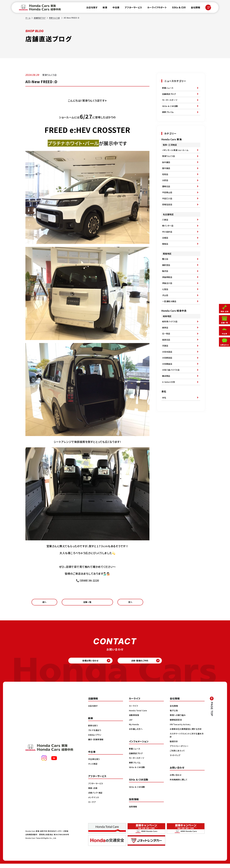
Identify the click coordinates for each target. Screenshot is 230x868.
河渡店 (165, 372)
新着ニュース (168, 88)
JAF (131, 724)
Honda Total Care (138, 715)
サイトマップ (175, 759)
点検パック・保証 (96, 797)
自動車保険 (134, 719)
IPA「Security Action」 (181, 729)
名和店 (165, 182)
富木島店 (166, 175)
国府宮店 (166, 283)
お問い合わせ (176, 779)
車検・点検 (93, 792)
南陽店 (165, 260)
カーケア (92, 806)
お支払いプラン (95, 739)
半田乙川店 (168, 209)
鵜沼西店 (166, 407)
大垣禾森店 (168, 379)
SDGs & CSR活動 (171, 109)
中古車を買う (94, 763)
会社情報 (194, 8)
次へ (130, 603)
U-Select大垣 (169, 413)
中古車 (114, 8)
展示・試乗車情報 (96, 744)
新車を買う (93, 730)
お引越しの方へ (136, 733)
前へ (44, 603)
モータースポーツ (170, 102)
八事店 (165, 232)
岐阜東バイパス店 (170, 345)
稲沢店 (165, 289)
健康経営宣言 (176, 724)
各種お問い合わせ (84, 664)
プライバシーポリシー (180, 750)
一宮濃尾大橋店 (170, 324)
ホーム (28, 18)
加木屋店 (166, 168)
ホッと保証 (93, 768)
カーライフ (134, 710)
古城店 (165, 253)
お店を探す (90, 8)
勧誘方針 (174, 746)
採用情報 (133, 811)
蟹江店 (165, 276)
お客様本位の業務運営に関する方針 (187, 733)
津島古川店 (168, 303)
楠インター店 (168, 239)
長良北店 (166, 365)
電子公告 (174, 715)
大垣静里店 (168, 393)
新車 (103, 8)
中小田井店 (168, 246)
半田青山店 (168, 203)
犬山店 (165, 317)
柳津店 (165, 352)
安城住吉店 (168, 216)
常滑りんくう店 (56, 18)
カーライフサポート (155, 8)
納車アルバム (168, 116)
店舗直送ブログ (41, 18)
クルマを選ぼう (95, 734)
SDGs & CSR (177, 8)
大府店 (165, 189)
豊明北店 (166, 196)
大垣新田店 (168, 386)
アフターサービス (132, 8)
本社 (164, 430)
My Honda (134, 729)
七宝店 (165, 310)
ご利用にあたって (178, 755)
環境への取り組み (178, 719)
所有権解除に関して (179, 784)
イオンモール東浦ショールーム (176, 154)
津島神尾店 (168, 296)
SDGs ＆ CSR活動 (137, 771)
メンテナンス (94, 802)
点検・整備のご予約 (146, 664)
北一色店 (166, 359)
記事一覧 (87, 603)
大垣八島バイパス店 (172, 400)
